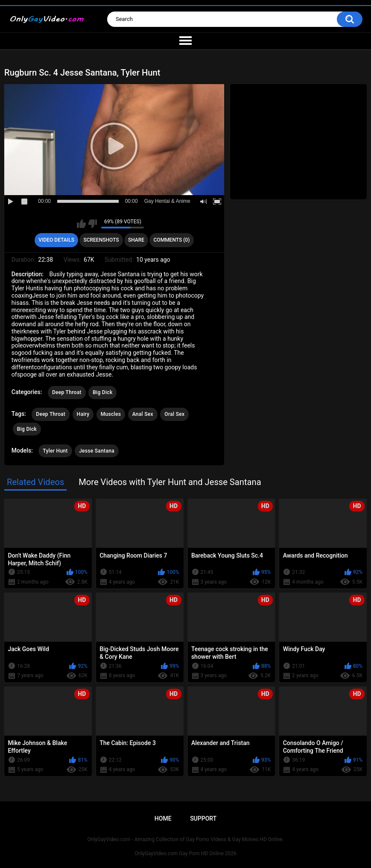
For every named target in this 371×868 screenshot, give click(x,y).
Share (136, 240)
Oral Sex (174, 414)
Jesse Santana (97, 451)
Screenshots (101, 240)
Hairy (83, 414)
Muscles (111, 414)
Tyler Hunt (55, 451)
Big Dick (102, 392)
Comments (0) (172, 240)
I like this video (81, 224)
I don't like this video (92, 224)
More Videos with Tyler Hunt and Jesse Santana (170, 482)
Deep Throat (67, 392)
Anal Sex (143, 414)
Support (203, 818)
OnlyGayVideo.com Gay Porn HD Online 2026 (185, 853)
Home (163, 818)
